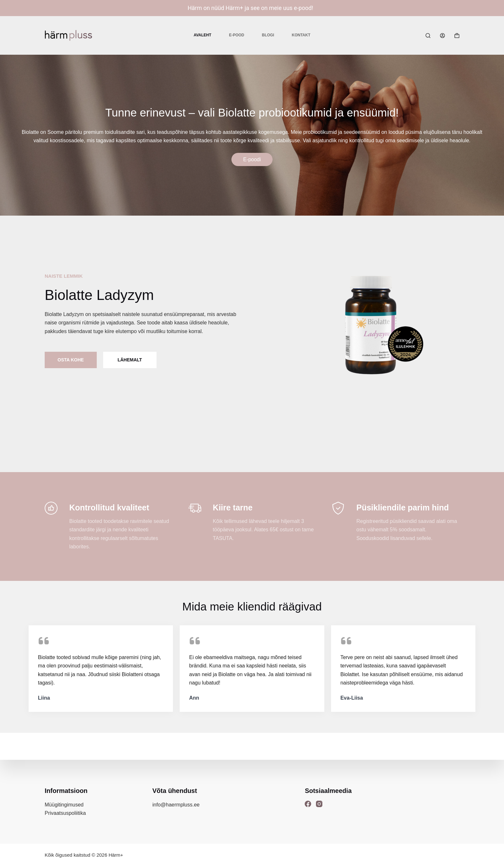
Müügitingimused (64, 805)
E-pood (236, 35)
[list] (252, 343)
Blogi (268, 35)
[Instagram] (319, 804)
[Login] (442, 36)
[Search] (428, 36)
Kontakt (301, 35)
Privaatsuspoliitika (65, 813)
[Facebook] (308, 804)
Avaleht (202, 35)
